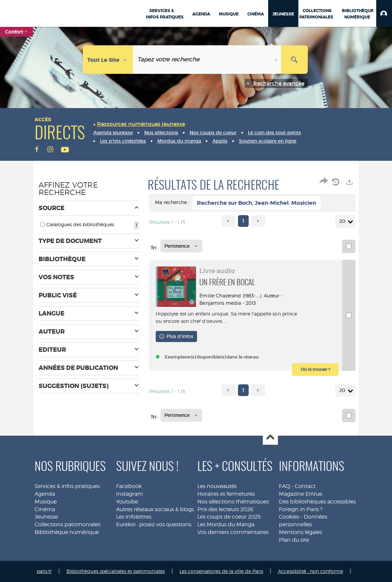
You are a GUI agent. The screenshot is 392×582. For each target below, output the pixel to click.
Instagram (130, 494)
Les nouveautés (217, 486)
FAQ (284, 486)
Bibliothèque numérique (67, 532)
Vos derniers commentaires (233, 532)
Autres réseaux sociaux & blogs (155, 509)
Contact (305, 486)
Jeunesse (46, 517)
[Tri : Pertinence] (181, 246)
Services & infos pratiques (67, 486)
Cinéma (45, 509)
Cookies (289, 517)
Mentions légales (301, 532)
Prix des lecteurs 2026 (225, 509)
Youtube (127, 502)
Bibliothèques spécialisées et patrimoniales (116, 571)
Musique (46, 502)
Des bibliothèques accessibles (317, 502)
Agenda (45, 494)
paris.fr (44, 571)
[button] (384, 13)
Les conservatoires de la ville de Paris (221, 571)
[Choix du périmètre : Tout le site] (108, 60)
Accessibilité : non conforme (310, 571)
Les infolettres (134, 517)
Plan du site (294, 540)
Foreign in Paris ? (301, 509)
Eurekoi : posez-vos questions (154, 524)
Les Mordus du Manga (226, 524)
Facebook (129, 486)
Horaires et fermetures (226, 494)
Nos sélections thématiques (233, 502)
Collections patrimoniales (67, 524)
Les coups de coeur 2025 (229, 517)
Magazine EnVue (301, 494)
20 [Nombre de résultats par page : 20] (343, 221)
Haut (270, 438)
